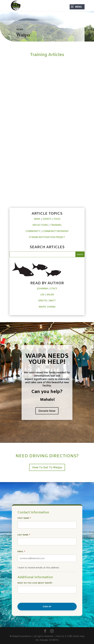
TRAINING (56, 225)
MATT (52, 301)
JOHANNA (42, 288)
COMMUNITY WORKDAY (55, 231)
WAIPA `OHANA (47, 307)
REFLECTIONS (40, 225)
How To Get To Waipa (47, 467)
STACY (54, 288)
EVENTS (47, 219)
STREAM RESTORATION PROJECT (47, 237)
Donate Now (47, 411)
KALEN (50, 295)
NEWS (37, 219)
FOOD (57, 219)
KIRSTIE (43, 301)
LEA (42, 295)
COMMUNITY (33, 231)
